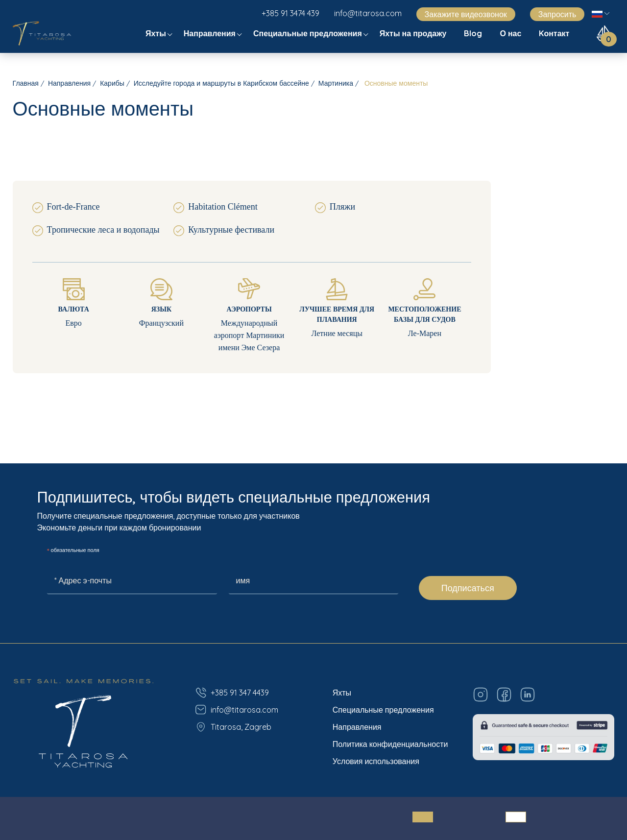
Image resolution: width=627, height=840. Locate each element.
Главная (26, 83)
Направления (211, 33)
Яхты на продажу (414, 33)
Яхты (157, 33)
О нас (511, 33)
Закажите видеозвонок (466, 14)
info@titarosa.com (368, 13)
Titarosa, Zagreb (233, 727)
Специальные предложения (309, 33)
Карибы (112, 83)
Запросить (557, 14)
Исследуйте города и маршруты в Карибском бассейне (221, 83)
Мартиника (336, 83)
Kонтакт (555, 33)
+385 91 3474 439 (290, 13)
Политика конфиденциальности (390, 744)
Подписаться (468, 588)
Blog (474, 33)
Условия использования (376, 761)
